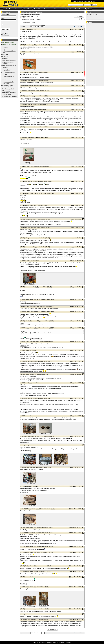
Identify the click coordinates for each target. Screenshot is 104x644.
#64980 (51, 312)
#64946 (47, 247)
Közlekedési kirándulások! (9, 78)
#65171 (47, 587)
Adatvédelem (47, 643)
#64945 (47, 238)
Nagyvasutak (5, 49)
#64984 (51, 328)
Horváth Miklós (38, 339)
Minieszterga (24, 584)
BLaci (26, 45)
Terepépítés (5, 58)
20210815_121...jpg (30, 506)
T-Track (4, 80)
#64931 (47, 86)
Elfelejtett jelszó (5, 35)
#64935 (46, 110)
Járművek (32, 19)
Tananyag (23, 302)
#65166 (49, 571)
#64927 (47, 72)
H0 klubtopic (5, 47)
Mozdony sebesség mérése (9, 60)
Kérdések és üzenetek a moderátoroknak (8, 86)
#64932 (47, 91)
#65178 (47, 609)
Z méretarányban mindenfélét (10, 96)
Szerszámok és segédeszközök (35, 12)
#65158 (53, 509)
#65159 (51, 528)
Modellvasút (25, 19)
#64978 (50, 287)
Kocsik (37, 21)
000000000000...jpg (30, 606)
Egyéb (33, 23)
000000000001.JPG (44, 606)
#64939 (50, 167)
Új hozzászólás (79, 17)
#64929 (47, 80)
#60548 (47, 45)
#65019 (49, 467)
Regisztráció (4, 33)
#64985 (52, 342)
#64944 (47, 228)
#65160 (51, 533)
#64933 (46, 96)
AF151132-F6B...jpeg (30, 69)
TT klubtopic (5, 56)
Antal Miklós (28, 486)
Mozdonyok (39, 19)
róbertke (27, 72)
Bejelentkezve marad (9, 25)
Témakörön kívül (26, 23)
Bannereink (62, 643)
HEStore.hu (87, 1)
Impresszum (55, 643)
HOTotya (27, 219)
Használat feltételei (38, 643)
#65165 (49, 566)
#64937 (45, 138)
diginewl (27, 205)
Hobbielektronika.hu (78, 1)
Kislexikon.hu (94, 1)
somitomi (27, 436)
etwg (27, 16)
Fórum (23, 12)
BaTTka (27, 29)
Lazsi (26, 96)
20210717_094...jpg (30, 464)
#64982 (52, 321)
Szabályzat (68, 643)
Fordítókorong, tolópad (8, 89)
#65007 (50, 398)
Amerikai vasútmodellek (8, 76)
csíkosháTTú (28, 167)
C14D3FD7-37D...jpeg (45, 433)
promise (27, 86)
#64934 (46, 104)
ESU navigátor (6, 91)
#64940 (50, 181)
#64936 (46, 127)
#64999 (47, 374)
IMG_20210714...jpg (30, 284)
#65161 (51, 547)
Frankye (27, 528)
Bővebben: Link (25, 49)
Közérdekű (5, 54)
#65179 (47, 614)
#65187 (47, 620)
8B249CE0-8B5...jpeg (30, 433)
